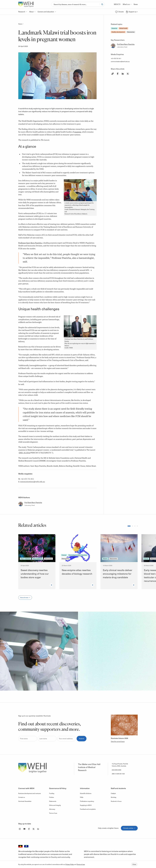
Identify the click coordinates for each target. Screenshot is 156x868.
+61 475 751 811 (116, 58)
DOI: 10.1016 (25, 453)
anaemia (78, 132)
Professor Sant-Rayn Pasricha (30, 243)
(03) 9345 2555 (117, 770)
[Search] (75, 4)
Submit (82, 739)
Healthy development (118, 32)
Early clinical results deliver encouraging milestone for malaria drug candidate (118, 574)
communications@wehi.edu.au (120, 61)
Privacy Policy (70, 864)
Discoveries (131, 32)
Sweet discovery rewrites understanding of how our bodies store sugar (35, 574)
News (20, 24)
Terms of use (81, 864)
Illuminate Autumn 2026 (119, 738)
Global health (123, 28)
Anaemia (114, 28)
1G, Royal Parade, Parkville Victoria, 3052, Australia (120, 765)
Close (134, 864)
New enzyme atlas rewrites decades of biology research (77, 572)
